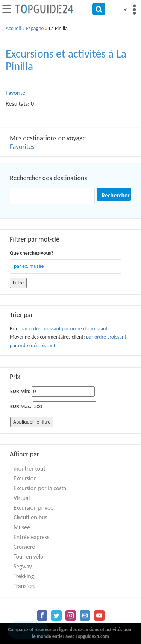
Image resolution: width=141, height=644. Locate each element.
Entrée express (31, 537)
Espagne (35, 28)
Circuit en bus (30, 517)
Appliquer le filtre (32, 422)
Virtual (22, 498)
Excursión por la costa (40, 488)
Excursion (25, 478)
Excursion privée (33, 508)
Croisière (24, 547)
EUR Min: (20, 391)
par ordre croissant (40, 329)
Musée (22, 527)
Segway (23, 566)
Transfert (24, 586)
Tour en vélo (29, 557)
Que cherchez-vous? (32, 253)
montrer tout (30, 469)
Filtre (18, 283)
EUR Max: (21, 406)
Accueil (13, 28)
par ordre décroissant (85, 329)
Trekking (24, 576)
